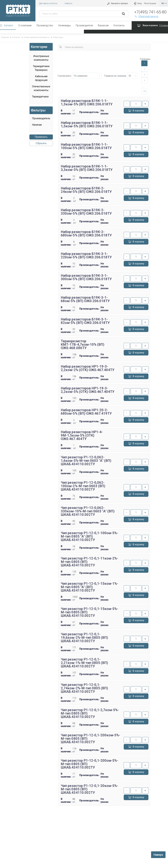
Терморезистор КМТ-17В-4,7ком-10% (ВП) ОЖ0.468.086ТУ (82, 345)
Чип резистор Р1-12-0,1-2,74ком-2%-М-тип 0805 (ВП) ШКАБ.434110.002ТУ (84, 688)
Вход (137, 3)
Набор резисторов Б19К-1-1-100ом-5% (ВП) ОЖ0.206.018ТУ (86, 146)
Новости (68, 3)
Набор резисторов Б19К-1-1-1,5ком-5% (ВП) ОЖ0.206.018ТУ (87, 124)
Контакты (119, 25)
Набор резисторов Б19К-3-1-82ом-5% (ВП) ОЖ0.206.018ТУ (85, 321)
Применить (41, 137)
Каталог (9, 25)
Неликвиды (64, 25)
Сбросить (41, 143)
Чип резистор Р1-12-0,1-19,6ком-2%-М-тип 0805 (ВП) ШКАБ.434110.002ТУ (84, 638)
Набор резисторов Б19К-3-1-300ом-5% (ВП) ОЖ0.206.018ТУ (86, 277)
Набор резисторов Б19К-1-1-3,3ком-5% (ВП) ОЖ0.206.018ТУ (87, 168)
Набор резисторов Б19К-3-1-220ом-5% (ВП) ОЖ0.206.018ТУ (86, 255)
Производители (84, 25)
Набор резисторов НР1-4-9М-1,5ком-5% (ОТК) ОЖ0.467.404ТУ (82, 435)
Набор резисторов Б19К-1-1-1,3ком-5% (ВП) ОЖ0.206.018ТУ (87, 102)
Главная (5, 37)
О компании (25, 25)
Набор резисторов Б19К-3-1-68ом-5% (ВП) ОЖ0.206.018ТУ (85, 299)
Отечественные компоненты (37, 37)
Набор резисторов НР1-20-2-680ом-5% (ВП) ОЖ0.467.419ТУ (86, 412)
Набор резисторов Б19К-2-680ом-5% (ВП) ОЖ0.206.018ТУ (86, 234)
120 (144, 91)
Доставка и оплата (48, 3)
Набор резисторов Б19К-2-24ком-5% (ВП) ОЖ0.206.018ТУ (86, 190)
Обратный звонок (146, 16)
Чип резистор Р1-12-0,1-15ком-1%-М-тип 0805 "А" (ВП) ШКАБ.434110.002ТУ (89, 587)
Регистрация (150, 3)
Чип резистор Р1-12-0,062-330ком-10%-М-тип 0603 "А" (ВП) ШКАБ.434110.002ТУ (88, 511)
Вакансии (103, 25)
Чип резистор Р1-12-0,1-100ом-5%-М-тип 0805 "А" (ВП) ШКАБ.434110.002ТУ (89, 536)
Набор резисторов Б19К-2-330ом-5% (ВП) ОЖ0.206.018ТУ (86, 212)
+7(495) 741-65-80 (150, 12)
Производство (45, 25)
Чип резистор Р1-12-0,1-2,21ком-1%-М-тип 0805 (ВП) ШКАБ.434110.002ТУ (84, 663)
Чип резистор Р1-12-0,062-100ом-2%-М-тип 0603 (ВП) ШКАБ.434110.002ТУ (83, 486)
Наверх (158, 855)
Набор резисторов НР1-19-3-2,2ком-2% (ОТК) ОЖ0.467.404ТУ (87, 368)
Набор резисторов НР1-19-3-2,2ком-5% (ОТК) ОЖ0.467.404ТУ (87, 390)
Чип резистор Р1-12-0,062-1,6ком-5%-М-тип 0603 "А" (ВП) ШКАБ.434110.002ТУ (86, 461)
